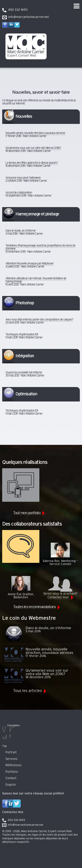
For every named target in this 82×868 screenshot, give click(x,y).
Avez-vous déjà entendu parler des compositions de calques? (39, 320)
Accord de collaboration (19, 193)
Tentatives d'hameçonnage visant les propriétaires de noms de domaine (40, 247)
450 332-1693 (18, 10)
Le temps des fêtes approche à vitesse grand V (32, 163)
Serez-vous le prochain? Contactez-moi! (60, 587)
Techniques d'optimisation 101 (22, 335)
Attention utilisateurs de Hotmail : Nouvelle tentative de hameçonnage (36, 280)
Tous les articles (27, 691)
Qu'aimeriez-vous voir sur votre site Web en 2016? (33, 148)
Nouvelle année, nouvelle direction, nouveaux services (35, 133)
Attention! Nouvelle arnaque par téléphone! (29, 264)
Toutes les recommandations (34, 607)
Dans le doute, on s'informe (21, 231)
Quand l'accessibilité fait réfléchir (24, 373)
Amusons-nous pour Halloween (23, 178)
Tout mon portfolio (27, 513)
